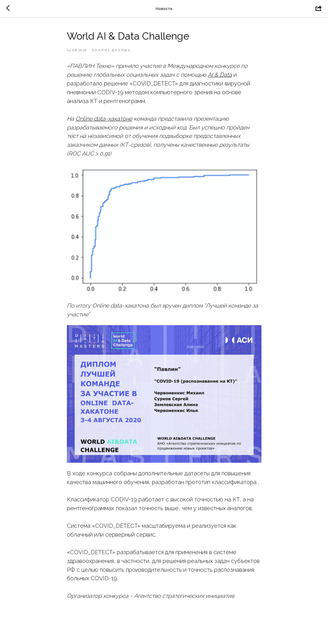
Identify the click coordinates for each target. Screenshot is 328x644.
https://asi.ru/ (84, 605)
